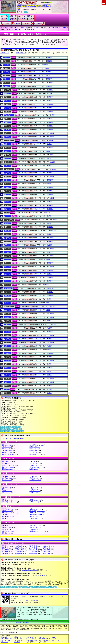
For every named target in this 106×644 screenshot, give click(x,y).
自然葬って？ (55, 637)
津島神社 (7, 241)
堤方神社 (7, 245)
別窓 (20, 427)
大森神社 (7, 238)
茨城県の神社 (19, 548)
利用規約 (26, 622)
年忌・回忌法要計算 (44, 640)
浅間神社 (7, 223)
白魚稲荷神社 (9, 306)
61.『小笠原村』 (38, 23)
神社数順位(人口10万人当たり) (9, 429)
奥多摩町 (36, 454)
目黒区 (6, 533)
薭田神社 (7, 393)
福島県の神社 (6, 548)
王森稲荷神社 (9, 115)
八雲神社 (7, 317)
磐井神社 (7, 368)
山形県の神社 (47, 546)
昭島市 (7, 445)
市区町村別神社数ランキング (9, 427)
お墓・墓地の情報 (31, 637)
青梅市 (34, 451)
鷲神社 (7, 389)
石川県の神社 (19, 552)
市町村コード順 (12, 438)
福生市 (6, 518)
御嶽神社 (7, 151)
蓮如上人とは (55, 640)
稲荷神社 (6, 61)
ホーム (26, 12)
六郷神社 (7, 382)
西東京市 (9, 502)
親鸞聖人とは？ (18, 637)
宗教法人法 (4, 637)
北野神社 (7, 375)
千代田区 (35, 491)
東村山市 (9, 513)
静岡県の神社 (33, 554)
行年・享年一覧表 (18, 640)
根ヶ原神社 (8, 162)
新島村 (35, 500)
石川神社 (7, 216)
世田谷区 (35, 480)
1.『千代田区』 (7, 23)
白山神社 (7, 310)
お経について (5, 642)
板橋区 (7, 449)
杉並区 (35, 478)
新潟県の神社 (47, 550)
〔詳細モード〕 (5, 53)
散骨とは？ (55, 639)
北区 (33, 462)
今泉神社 (7, 159)
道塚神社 (7, 296)
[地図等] (50, 57)
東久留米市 (37, 511)
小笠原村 (9, 454)
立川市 (35, 487)
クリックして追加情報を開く (10, 633)
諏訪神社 (7, 195)
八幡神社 (7, 321)
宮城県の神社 (19, 546)
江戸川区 (8, 451)
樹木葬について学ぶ (44, 639)
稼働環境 (19, 622)
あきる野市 (36, 445)
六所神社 (7, 386)
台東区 (7, 487)
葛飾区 (7, 462)
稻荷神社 (6, 72)
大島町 (8, 452)
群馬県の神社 (47, 548)
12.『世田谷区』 (27, 23)
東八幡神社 (8, 288)
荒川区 (35, 447)
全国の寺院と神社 (7, 28)
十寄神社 (7, 180)
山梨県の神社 (47, 552)
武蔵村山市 (38, 531)
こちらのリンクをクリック (30, 570)
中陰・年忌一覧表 (6, 640)
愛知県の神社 (47, 554)
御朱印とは (42, 637)
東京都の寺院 (38, 28)
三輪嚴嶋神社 (9, 169)
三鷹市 (34, 527)
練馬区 (34, 502)
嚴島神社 (7, 144)
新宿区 (8, 478)
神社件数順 (20, 438)
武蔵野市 (8, 531)
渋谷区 (34, 476)
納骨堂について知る (19, 639)
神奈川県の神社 (34, 550)
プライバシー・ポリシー (8, 622)
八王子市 (8, 509)
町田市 (6, 526)
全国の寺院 (24, 28)
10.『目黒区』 (17, 23)
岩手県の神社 (6, 546)
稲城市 (34, 449)
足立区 (6, 447)
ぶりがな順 (4, 438)
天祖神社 (7, 249)
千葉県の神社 (19, 550)
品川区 (7, 476)
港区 (6, 529)
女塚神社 (7, 187)
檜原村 (8, 516)
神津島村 (9, 465)
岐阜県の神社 (19, 554)
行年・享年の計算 (31, 639)
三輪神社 (7, 173)
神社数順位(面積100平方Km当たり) (11, 431)
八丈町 (36, 509)
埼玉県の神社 (6, 550)
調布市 (7, 491)
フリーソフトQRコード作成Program (29, 600)
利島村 (35, 493)
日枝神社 (7, 303)
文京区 (35, 518)
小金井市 (8, 467)
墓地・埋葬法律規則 (32, 640)
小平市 (7, 469)
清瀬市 (6, 463)
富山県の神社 (6, 552)
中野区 (6, 500)
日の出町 (35, 515)
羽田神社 (7, 112)
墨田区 (6, 480)
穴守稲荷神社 (9, 140)
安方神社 (6, 57)
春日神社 (7, 184)
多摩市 (6, 489)
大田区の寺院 (53, 28)
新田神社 (7, 191)
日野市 (6, 515)
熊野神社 (7, 126)
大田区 (34, 452)
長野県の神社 (6, 554)
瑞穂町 (7, 527)
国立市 (35, 463)
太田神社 (7, 234)
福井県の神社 (33, 552)
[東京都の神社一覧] (21, 53)
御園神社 (7, 148)
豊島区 (6, 493)
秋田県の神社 (33, 546)
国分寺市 (36, 467)
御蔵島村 (37, 526)
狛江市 (34, 469)
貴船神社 (7, 119)
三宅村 (35, 529)
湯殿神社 (7, 292)
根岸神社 (7, 166)
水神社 (7, 213)
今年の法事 (17, 642)
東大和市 (37, 513)
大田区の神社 (27, 30)
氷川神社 (7, 371)
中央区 (35, 489)
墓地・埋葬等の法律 (6, 639)
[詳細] (13, 57)
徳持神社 (7, 299)
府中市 (35, 516)
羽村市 (6, 511)
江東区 (35, 465)
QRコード (45, 596)
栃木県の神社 (33, 548)
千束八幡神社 (9, 220)
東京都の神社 (13, 30)
